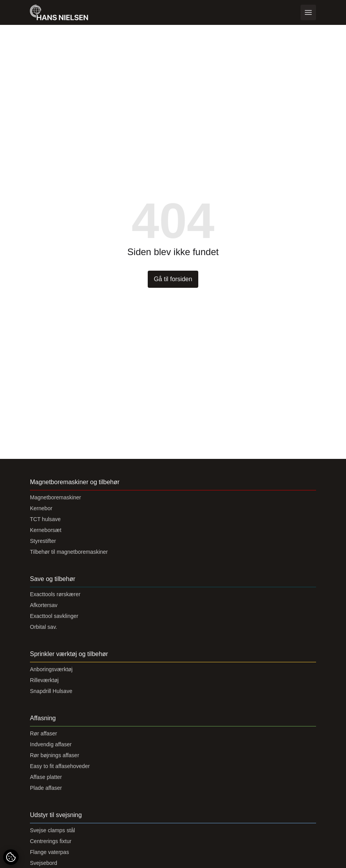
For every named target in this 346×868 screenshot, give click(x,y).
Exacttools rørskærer (55, 594)
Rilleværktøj (44, 680)
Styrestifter (43, 541)
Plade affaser (46, 788)
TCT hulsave (45, 519)
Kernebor (41, 508)
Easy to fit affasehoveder (60, 766)
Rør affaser (44, 733)
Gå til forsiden (173, 279)
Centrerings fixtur (51, 841)
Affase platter (46, 777)
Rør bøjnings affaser (55, 755)
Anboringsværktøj (51, 669)
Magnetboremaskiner (56, 497)
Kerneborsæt (46, 530)
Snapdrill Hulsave (51, 691)
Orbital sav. (44, 627)
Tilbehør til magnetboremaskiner (69, 552)
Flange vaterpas (49, 852)
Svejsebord (44, 863)
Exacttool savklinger (54, 616)
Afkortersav (44, 605)
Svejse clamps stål (52, 830)
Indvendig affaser (51, 744)
